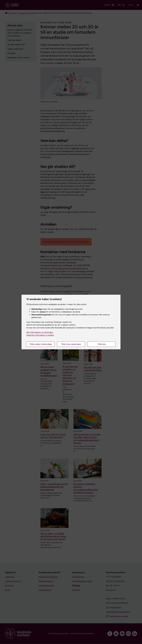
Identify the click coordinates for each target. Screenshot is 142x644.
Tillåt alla (102, 344)
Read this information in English (40, 335)
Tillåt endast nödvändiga (41, 344)
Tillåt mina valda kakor (71, 344)
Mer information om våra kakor (40, 332)
